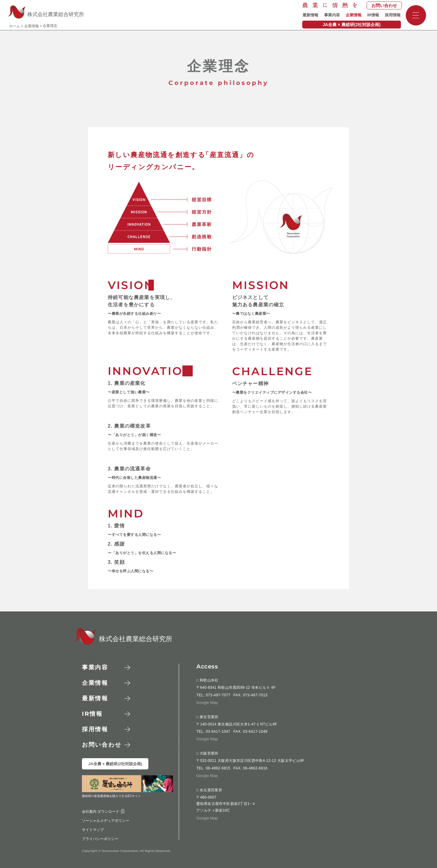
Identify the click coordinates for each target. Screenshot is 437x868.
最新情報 (310, 15)
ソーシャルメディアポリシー (106, 821)
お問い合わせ (384, 5)
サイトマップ (93, 830)
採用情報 (393, 15)
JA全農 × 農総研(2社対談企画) (352, 25)
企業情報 (354, 15)
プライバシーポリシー (100, 839)
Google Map (207, 703)
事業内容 (332, 15)
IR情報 (373, 15)
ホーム (15, 26)
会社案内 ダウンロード (103, 812)
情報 (92, 714)
